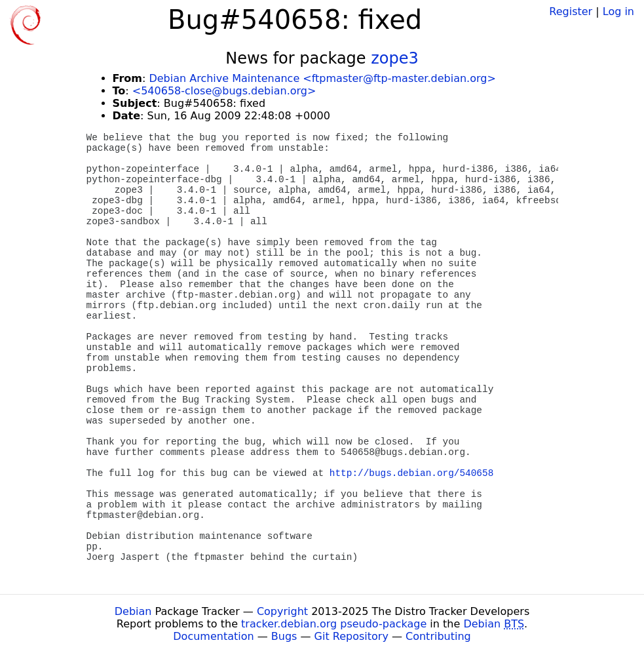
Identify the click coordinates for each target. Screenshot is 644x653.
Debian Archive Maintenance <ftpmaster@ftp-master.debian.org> (322, 78)
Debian (133, 611)
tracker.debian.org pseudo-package (334, 624)
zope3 (395, 58)
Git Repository (351, 636)
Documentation (213, 636)
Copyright (282, 611)
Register (571, 11)
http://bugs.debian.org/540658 (411, 473)
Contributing (438, 636)
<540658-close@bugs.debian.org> (224, 91)
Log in (618, 11)
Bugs (284, 636)
